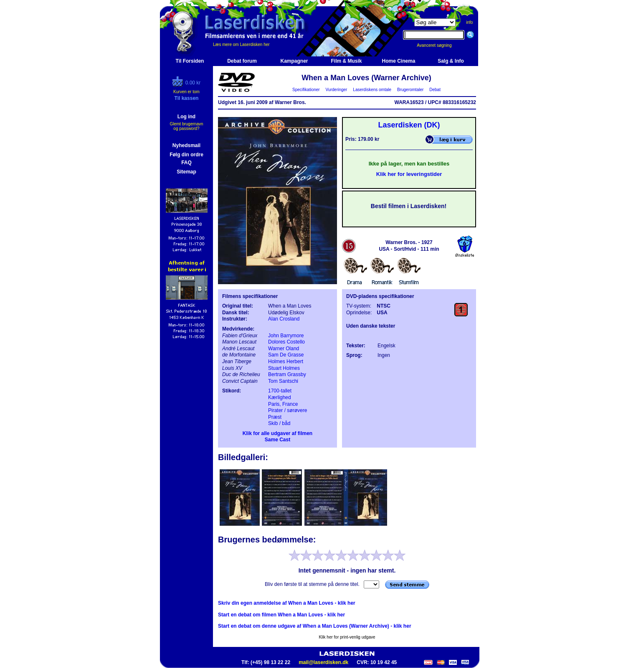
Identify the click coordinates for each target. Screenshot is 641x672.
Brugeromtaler (410, 90)
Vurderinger (336, 90)
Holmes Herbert (286, 361)
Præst (275, 417)
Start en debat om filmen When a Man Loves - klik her (281, 615)
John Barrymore (286, 336)
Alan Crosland (284, 319)
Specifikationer (306, 90)
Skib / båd (279, 423)
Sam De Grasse (286, 355)
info (469, 22)
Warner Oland (284, 349)
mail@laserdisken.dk (323, 662)
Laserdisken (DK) (409, 125)
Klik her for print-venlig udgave (347, 637)
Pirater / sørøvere (288, 410)
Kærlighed (280, 397)
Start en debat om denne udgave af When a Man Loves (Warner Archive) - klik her (315, 626)
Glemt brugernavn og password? (186, 126)
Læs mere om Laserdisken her (241, 45)
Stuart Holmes (284, 368)
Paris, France (283, 404)
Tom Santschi (283, 381)
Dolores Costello (286, 342)
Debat (435, 90)
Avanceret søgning (439, 45)
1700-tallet (280, 391)
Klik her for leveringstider (409, 174)
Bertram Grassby (287, 374)
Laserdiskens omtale (372, 90)
